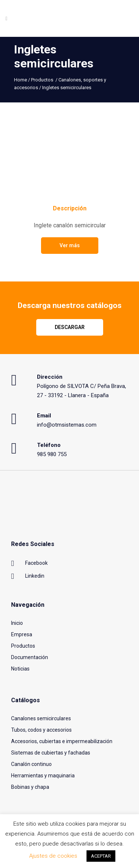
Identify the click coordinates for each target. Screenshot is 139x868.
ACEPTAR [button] (101, 856)
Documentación (30, 657)
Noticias (20, 669)
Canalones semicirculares (41, 718)
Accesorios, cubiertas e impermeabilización (62, 741)
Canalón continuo (31, 764)
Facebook (29, 563)
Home (21, 80)
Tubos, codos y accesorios (41, 730)
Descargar (70, 327)
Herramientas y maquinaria (43, 776)
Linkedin (28, 576)
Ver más (70, 245)
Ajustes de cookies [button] (53, 856)
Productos (42, 80)
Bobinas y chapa (30, 787)
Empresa (22, 634)
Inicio (17, 623)
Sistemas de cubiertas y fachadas (51, 753)
